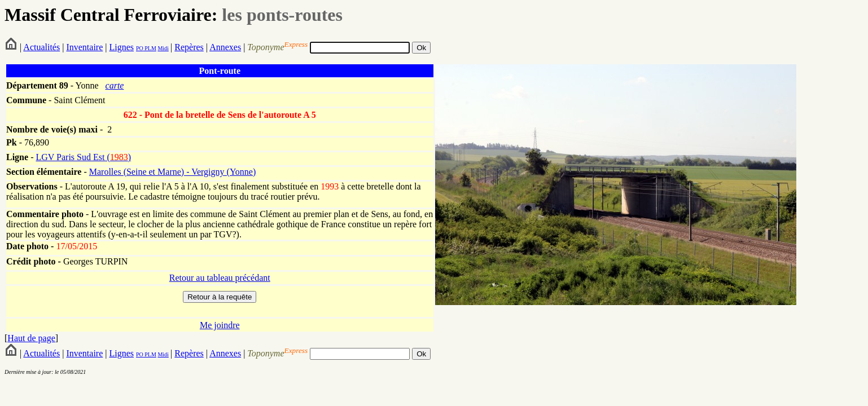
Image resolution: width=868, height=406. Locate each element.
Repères (189, 47)
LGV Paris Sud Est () (83, 157)
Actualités (41, 47)
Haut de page (31, 338)
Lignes (121, 47)
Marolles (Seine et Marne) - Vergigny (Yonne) (173, 172)
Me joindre (220, 325)
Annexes (225, 47)
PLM (150, 48)
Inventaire (84, 47)
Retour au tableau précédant (220, 278)
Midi (163, 48)
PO (140, 48)
